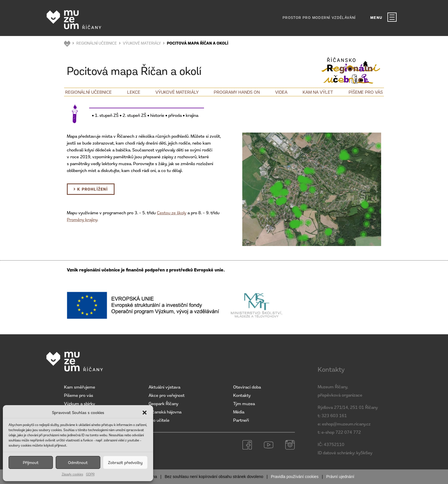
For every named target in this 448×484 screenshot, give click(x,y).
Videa (281, 92)
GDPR (90, 474)
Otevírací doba (247, 387)
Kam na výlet (318, 92)
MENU (376, 18)
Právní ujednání (340, 477)
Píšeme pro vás (366, 92)
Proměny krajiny (82, 219)
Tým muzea (244, 403)
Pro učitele (159, 420)
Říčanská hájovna (165, 412)
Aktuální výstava (164, 387)
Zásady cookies (72, 474)
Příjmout (31, 462)
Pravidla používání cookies (295, 477)
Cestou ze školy (172, 213)
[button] (145, 413)
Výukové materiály (177, 92)
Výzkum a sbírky (79, 403)
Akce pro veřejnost (167, 395)
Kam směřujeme (80, 387)
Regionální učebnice (88, 92)
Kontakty (242, 395)
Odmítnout (78, 462)
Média (239, 412)
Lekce (134, 92)
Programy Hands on (237, 92)
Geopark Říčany (163, 403)
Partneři (241, 420)
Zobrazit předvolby (125, 462)
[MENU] (392, 17)
